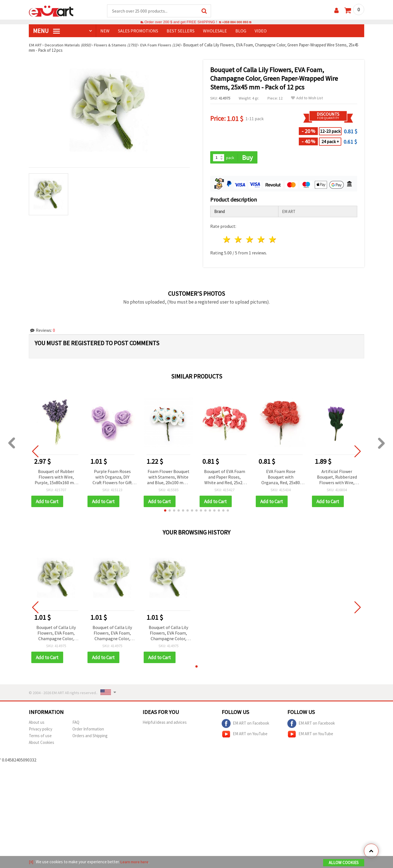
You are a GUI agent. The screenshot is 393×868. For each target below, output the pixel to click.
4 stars (261, 240)
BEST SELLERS (181, 31)
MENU (46, 31)
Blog (241, 31)
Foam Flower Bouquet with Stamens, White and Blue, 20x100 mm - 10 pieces (168, 478)
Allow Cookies (344, 863)
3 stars (250, 240)
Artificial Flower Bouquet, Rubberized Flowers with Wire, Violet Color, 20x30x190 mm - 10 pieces (337, 478)
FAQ (76, 723)
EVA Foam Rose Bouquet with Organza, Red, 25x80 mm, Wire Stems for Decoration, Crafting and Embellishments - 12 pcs (281, 478)
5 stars (273, 240)
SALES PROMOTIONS (138, 31)
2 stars (239, 240)
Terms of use (40, 737)
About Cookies (42, 743)
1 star (227, 240)
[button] (165, 511)
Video (261, 31)
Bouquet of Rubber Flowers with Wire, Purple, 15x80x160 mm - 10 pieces (56, 478)
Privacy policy (41, 730)
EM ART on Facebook (245, 725)
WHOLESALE (215, 31)
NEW (105, 31)
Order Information (88, 730)
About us (37, 723)
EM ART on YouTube (245, 735)
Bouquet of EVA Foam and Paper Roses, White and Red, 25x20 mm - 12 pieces (225, 478)
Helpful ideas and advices (165, 723)
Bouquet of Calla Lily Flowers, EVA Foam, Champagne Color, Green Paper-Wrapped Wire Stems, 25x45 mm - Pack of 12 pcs (56, 634)
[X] (31, 862)
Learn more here (135, 862)
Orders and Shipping (90, 737)
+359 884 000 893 (235, 22)
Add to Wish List (307, 98)
